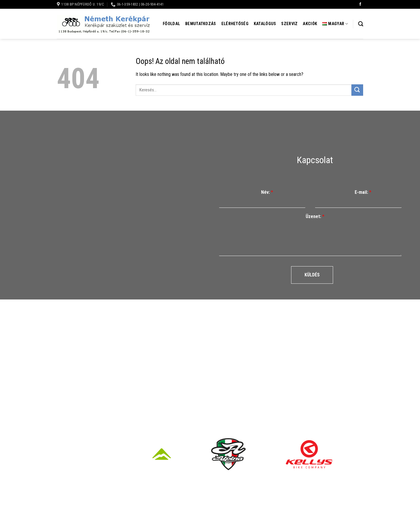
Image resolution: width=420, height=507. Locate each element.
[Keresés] (361, 24)
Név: (267, 192)
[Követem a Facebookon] (360, 4)
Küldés (312, 275)
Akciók (310, 24)
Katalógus (265, 24)
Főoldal (171, 24)
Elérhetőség (235, 24)
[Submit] (357, 90)
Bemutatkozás (201, 24)
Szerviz (289, 24)
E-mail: (363, 192)
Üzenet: (315, 216)
